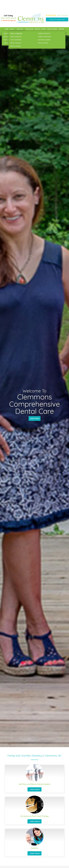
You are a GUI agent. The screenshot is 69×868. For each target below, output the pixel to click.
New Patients (9, 33)
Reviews (61, 29)
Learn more (34, 789)
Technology (29, 29)
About (12, 29)
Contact (61, 33)
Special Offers (52, 29)
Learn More (35, 419)
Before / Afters (40, 29)
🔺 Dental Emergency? (8, 20)
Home (7, 29)
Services (20, 29)
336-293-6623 (8, 18)
